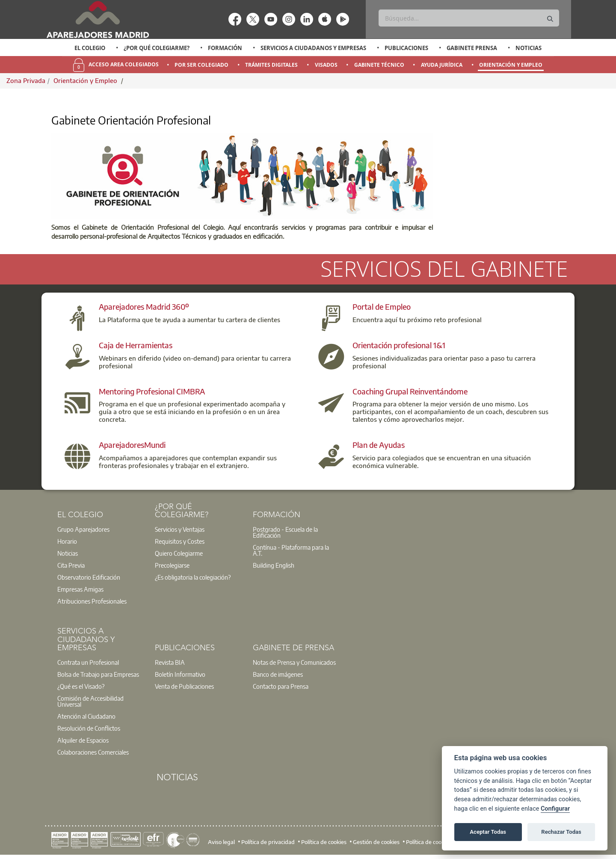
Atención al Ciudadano (86, 716)
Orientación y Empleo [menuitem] (511, 65)
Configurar (555, 809)
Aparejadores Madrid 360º (144, 307)
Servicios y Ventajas (180, 529)
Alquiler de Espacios (83, 740)
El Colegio (90, 48)
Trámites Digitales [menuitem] (271, 65)
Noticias (529, 48)
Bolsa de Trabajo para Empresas (98, 674)
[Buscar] (469, 18)
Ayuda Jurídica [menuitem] (442, 65)
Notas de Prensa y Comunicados (294, 662)
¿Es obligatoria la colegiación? (193, 577)
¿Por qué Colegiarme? (157, 48)
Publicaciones (406, 48)
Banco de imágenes (278, 674)
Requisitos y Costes (180, 541)
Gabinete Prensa (472, 48)
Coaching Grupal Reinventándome (410, 391)
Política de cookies (324, 842)
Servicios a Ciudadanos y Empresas (313, 48)
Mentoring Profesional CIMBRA (152, 391)
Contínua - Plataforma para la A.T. (291, 550)
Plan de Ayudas (379, 445)
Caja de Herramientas (136, 345)
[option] (90, 48)
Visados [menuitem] (326, 65)
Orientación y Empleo (86, 80)
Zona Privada (26, 80)
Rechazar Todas (561, 832)
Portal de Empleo (382, 307)
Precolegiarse (172, 565)
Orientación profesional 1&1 (399, 345)
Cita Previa (71, 565)
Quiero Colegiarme (179, 553)
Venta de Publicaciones (184, 686)
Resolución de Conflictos (89, 728)
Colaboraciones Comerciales (93, 752)
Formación (225, 48)
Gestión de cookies (376, 842)
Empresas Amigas (80, 589)
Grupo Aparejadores (83, 529)
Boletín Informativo (180, 674)
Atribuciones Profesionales (92, 601)
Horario (67, 541)
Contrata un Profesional (88, 662)
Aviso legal (221, 842)
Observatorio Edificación (89, 577)
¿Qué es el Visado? (81, 686)
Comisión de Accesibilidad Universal (90, 701)
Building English (274, 565)
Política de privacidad (268, 842)
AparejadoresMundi (132, 445)
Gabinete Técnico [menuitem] (379, 65)
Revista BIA (170, 662)
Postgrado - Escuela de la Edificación (285, 532)
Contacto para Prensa (281, 686)
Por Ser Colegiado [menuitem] (201, 65)
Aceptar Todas (488, 832)
